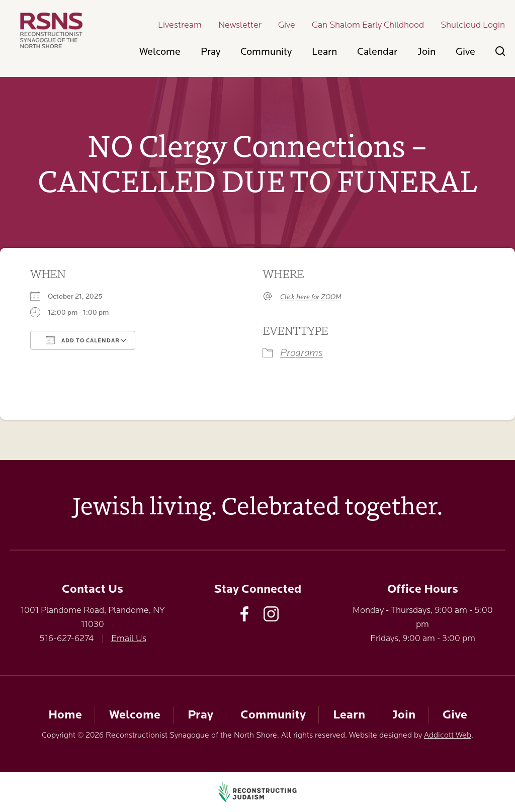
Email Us (129, 638)
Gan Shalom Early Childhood (368, 25)
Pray (210, 52)
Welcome (160, 52)
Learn (324, 52)
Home (65, 715)
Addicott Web (448, 735)
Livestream (180, 25)
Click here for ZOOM (311, 297)
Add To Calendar (83, 340)
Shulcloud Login (473, 25)
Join (426, 52)
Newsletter (240, 25)
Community (266, 52)
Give (287, 25)
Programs (302, 353)
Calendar (377, 52)
